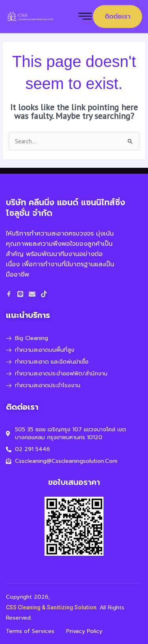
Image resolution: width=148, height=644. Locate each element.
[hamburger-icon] (85, 17)
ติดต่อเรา (117, 17)
